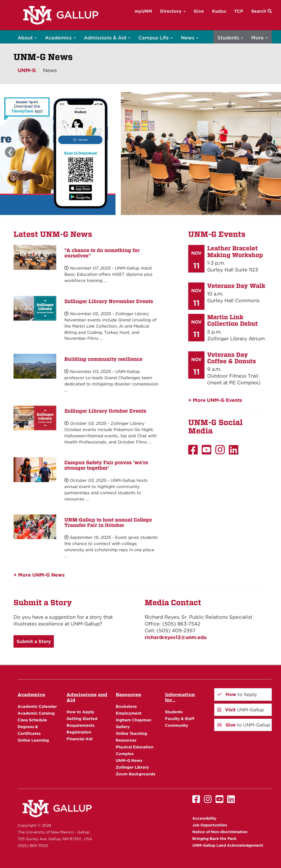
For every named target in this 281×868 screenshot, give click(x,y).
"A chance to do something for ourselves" (102, 253)
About (27, 38)
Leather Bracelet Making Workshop (235, 251)
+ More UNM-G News (39, 575)
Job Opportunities (210, 825)
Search (262, 11)
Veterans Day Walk (236, 286)
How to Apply (80, 712)
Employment (129, 713)
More (259, 38)
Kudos (219, 11)
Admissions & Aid (107, 38)
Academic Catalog (36, 713)
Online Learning (33, 740)
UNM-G (27, 70)
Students (230, 38)
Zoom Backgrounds (135, 774)
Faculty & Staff (180, 719)
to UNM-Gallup (244, 725)
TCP (239, 11)
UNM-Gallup (241, 710)
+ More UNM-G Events (215, 400)
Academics (60, 38)
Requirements (80, 725)
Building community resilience (103, 359)
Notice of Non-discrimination (220, 832)
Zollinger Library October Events (105, 411)
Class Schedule (32, 720)
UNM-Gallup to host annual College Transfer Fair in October (108, 522)
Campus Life (156, 38)
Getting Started (82, 719)
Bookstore (126, 706)
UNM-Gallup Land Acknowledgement (228, 845)
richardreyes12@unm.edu (176, 637)
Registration (79, 732)
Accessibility (204, 818)
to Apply (237, 694)
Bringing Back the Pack (214, 839)
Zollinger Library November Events (109, 301)
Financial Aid (80, 739)
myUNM (143, 11)
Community (177, 725)
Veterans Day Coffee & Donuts (232, 358)
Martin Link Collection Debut (232, 320)
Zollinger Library (132, 767)
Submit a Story (34, 641)
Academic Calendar (37, 706)
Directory (173, 11)
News (190, 38)
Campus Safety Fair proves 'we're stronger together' (106, 465)
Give (199, 11)
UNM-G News (129, 760)
